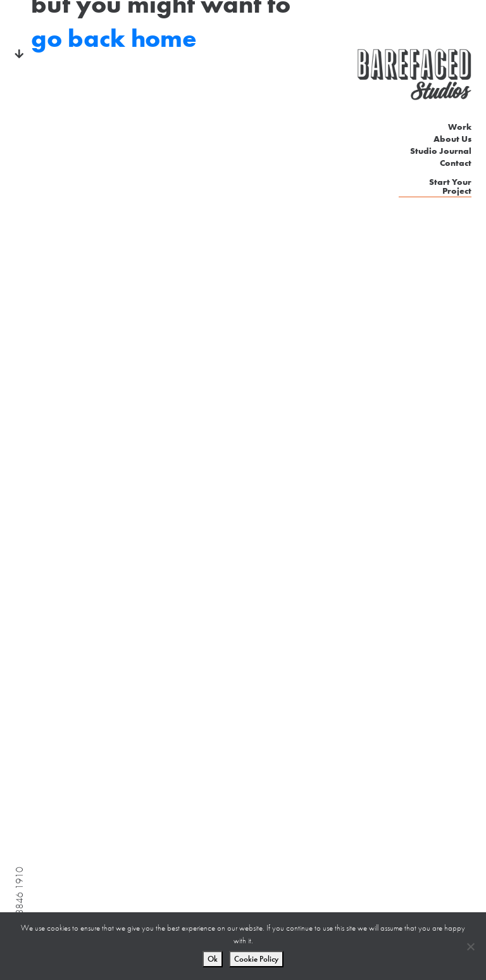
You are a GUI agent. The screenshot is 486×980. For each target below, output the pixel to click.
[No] (470, 946)
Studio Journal (441, 151)
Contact (456, 163)
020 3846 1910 (20, 901)
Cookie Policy (256, 959)
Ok (213, 959)
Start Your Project (450, 187)
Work (460, 127)
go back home (114, 38)
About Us (452, 139)
